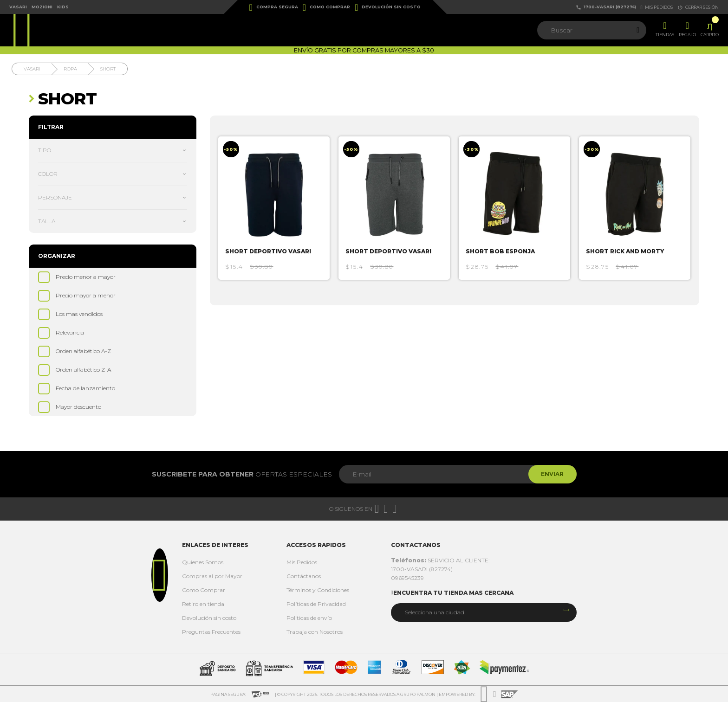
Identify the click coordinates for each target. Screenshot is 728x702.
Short (108, 69)
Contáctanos (304, 576)
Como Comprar (326, 7)
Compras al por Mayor (212, 576)
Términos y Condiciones (318, 590)
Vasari (18, 7)
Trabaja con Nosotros (315, 632)
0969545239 (407, 578)
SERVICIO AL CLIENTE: (440, 560)
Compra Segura (274, 7)
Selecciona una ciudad (435, 612)
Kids (63, 7)
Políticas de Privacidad (316, 604)
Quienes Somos (203, 562)
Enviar (551, 474)
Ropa (70, 69)
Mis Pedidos (302, 562)
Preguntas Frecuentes (211, 632)
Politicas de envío (309, 618)
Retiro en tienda (203, 604)
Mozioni (42, 7)
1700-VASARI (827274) (606, 7)
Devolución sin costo (388, 7)
